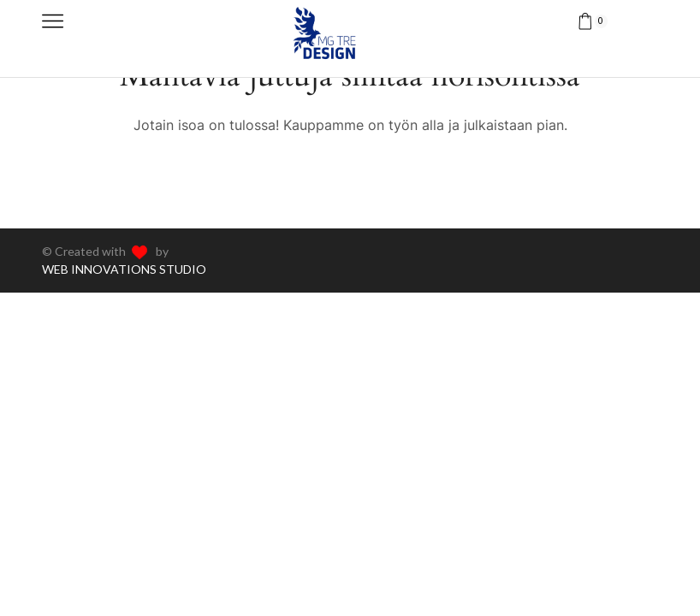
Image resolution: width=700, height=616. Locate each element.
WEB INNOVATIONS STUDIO (124, 269)
